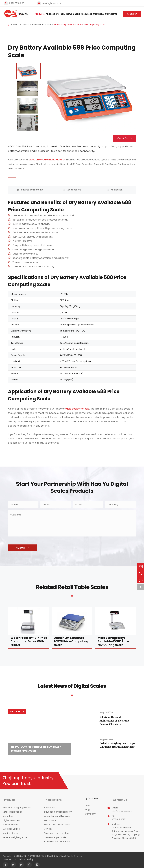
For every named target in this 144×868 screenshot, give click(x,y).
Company (99, 14)
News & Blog (73, 14)
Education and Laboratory (58, 810)
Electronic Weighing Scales (17, 805)
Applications (53, 14)
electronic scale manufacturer (47, 160)
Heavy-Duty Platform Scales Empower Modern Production (38, 748)
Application (88, 190)
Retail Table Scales (42, 25)
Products (40, 14)
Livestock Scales (11, 827)
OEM (63, 14)
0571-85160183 (17, 3)
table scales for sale (77, 409)
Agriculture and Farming (57, 814)
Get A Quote (125, 138)
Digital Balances (11, 818)
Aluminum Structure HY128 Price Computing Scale (71, 641)
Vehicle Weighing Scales (16, 835)
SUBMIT (22, 548)
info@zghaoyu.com (52, 3)
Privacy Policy (26, 857)
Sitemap (8, 857)
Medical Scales (11, 831)
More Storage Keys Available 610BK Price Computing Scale (113, 641)
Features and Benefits (24, 190)
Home (14, 25)
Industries (49, 805)
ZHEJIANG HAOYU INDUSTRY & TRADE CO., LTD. (39, 854)
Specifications (56, 190)
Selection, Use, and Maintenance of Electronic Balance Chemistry (119, 720)
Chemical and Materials (57, 839)
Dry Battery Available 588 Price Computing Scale (80, 25)
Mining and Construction (57, 822)
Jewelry (48, 827)
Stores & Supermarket (56, 835)
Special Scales (10, 822)
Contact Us (111, 14)
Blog (87, 810)
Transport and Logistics (57, 831)
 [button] (29, 129)
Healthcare (50, 818)
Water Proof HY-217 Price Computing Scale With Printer (29, 641)
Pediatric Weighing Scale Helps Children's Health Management (118, 745)
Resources (86, 14)
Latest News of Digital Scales (72, 685)
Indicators (8, 814)
